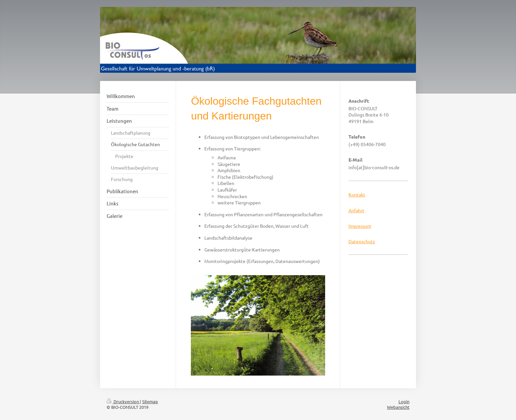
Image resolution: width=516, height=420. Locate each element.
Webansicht (398, 407)
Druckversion (123, 401)
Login (404, 401)
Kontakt (357, 195)
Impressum (360, 226)
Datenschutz (362, 241)
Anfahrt (356, 210)
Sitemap (150, 401)
